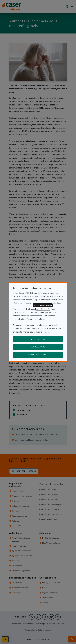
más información (43, 309)
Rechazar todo (38, 347)
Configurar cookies (46, 355)
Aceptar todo (38, 339)
